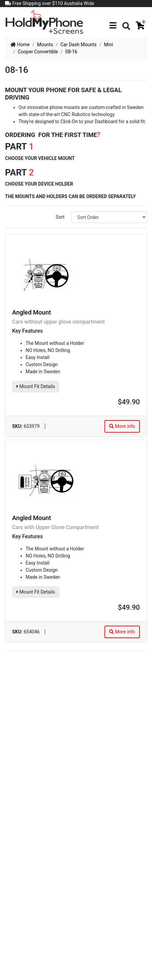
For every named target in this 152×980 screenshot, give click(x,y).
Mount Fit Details (36, 386)
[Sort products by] (109, 217)
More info (122, 426)
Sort (60, 217)
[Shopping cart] (140, 26)
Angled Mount (32, 312)
